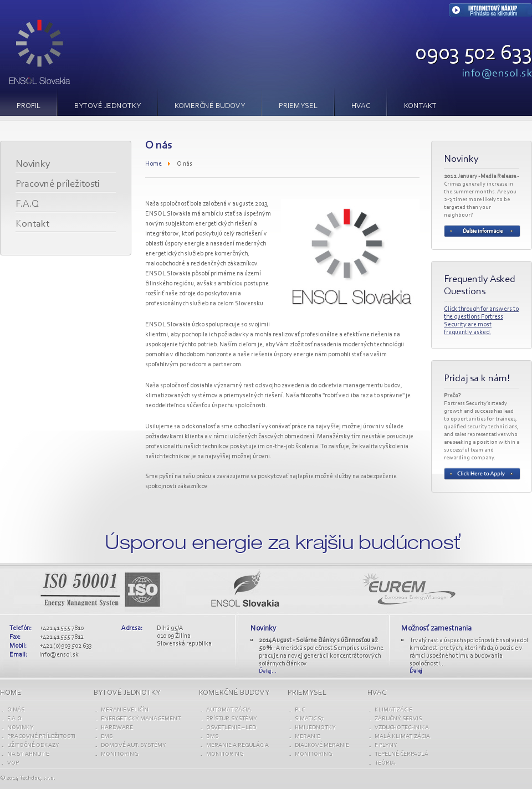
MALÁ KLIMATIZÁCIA (402, 737)
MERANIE (308, 737)
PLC (300, 710)
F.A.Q (27, 204)
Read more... (482, 231)
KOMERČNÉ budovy (234, 693)
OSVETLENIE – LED (231, 728)
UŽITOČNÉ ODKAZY (33, 746)
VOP (13, 763)
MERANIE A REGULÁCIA (237, 746)
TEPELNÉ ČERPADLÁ (401, 754)
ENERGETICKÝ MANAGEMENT (141, 719)
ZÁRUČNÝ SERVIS (398, 719)
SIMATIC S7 (309, 719)
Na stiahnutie (28, 754)
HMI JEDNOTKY (315, 728)
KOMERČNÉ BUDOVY (210, 106)
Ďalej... (268, 671)
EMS (107, 737)
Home (154, 164)
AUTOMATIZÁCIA (229, 710)
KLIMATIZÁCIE (393, 710)
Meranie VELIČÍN (125, 710)
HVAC (361, 106)
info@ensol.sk (497, 74)
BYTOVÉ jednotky (127, 693)
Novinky (33, 165)
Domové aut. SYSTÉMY (134, 746)
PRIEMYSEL (298, 106)
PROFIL (29, 106)
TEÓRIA (385, 763)
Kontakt (420, 106)
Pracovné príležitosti (58, 185)
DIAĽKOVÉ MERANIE (322, 746)
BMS (212, 737)
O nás (16, 710)
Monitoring (119, 754)
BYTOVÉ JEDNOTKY (108, 106)
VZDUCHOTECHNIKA (402, 728)
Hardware (117, 728)
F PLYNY (386, 746)
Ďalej (416, 671)
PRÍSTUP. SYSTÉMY (232, 719)
